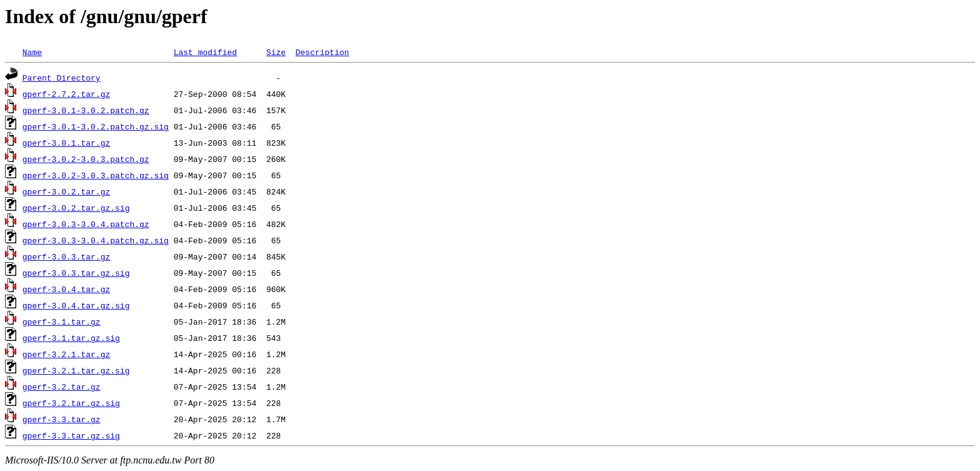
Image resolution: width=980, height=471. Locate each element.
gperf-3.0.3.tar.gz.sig (76, 273)
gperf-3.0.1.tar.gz (66, 143)
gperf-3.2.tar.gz (62, 387)
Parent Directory (62, 78)
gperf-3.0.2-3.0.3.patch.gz (86, 159)
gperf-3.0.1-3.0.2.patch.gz (86, 110)
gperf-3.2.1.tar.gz (66, 354)
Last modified (205, 52)
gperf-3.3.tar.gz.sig (71, 435)
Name (32, 52)
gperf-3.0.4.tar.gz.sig (76, 305)
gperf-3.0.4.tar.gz (66, 289)
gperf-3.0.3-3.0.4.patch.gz (86, 224)
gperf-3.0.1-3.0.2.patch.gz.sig (96, 126)
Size (276, 52)
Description (322, 52)
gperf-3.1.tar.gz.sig (71, 338)
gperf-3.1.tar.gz (62, 322)
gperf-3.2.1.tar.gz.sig (76, 370)
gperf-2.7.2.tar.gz (66, 94)
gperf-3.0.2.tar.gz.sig (76, 208)
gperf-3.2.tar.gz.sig (71, 403)
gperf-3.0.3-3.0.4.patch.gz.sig (96, 240)
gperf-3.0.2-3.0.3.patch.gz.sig (96, 175)
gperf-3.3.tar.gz (62, 419)
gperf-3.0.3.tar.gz (66, 256)
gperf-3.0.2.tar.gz (66, 191)
